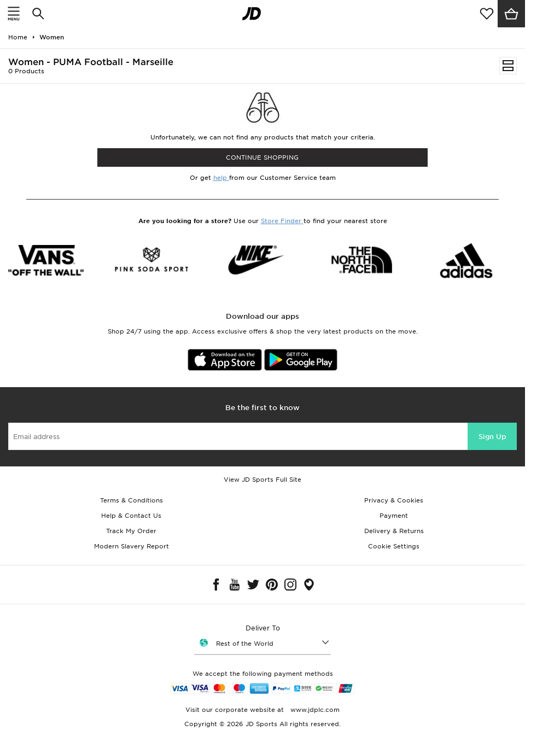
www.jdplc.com (314, 710)
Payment (394, 516)
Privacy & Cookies (394, 500)
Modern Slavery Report (132, 546)
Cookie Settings (394, 546)
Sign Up (492, 437)
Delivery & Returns (394, 531)
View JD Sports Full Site (262, 480)
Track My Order (131, 531)
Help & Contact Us (131, 516)
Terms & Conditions (132, 500)
